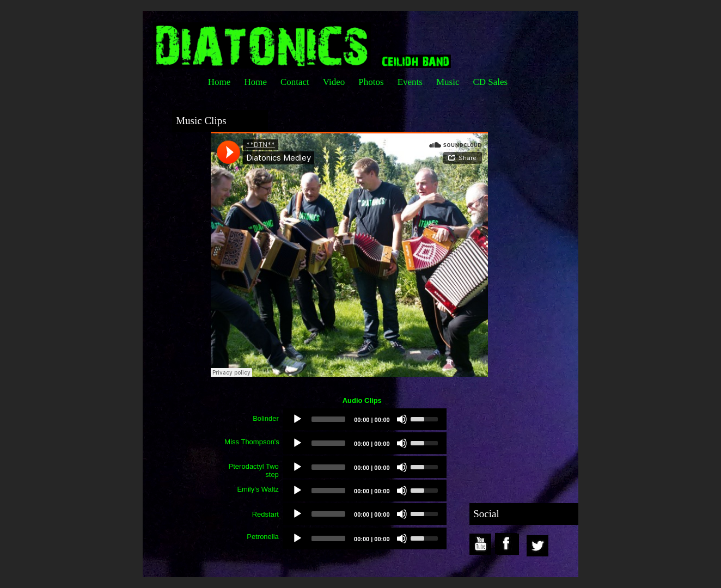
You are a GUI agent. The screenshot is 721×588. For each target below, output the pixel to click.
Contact (295, 82)
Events (410, 82)
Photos (371, 82)
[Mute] (402, 419)
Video (334, 82)
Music (448, 82)
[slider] (329, 419)
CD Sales (490, 82)
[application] (365, 419)
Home (219, 82)
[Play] (297, 419)
